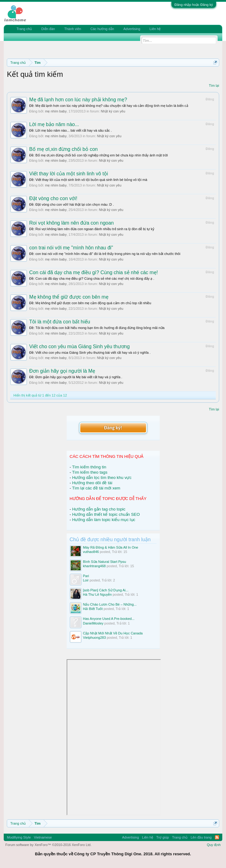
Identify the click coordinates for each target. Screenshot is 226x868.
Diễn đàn (48, 29)
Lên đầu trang (201, 837)
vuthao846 (91, 552)
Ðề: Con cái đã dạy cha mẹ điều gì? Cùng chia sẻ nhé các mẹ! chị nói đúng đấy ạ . (92, 278)
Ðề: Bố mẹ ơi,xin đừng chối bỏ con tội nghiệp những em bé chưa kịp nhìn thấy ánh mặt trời (98, 155)
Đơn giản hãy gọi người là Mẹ (62, 371)
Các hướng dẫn (102, 29)
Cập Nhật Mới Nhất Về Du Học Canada (113, 633)
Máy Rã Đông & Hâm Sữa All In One (111, 547)
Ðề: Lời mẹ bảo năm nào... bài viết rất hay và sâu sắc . (70, 130)
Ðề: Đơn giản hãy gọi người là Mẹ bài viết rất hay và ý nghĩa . (76, 377)
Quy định (214, 845)
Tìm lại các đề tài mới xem (96, 488)
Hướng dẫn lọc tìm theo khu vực (102, 478)
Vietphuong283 (95, 638)
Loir (86, 580)
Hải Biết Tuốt (93, 609)
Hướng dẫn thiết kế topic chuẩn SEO (106, 514)
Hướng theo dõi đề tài (92, 483)
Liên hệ (155, 29)
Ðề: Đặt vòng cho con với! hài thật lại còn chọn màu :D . (71, 204)
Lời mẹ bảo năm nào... (54, 124)
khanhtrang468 (94, 566)
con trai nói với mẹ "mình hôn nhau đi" (71, 248)
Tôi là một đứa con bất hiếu (60, 322)
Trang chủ (24, 29)
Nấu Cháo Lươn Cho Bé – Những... (110, 604)
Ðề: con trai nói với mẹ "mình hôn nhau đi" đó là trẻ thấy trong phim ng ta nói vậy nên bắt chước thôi (105, 254)
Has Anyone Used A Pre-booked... (109, 619)
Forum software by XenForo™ (48, 845)
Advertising (132, 29)
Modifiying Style (19, 837)
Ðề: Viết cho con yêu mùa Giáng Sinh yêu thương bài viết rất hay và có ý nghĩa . (90, 353)
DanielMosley (93, 623)
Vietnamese (43, 837)
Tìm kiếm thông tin (89, 467)
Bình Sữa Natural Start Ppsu (105, 562)
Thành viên (73, 29)
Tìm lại (214, 85)
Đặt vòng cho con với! (53, 198)
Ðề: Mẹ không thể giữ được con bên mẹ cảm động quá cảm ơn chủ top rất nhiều (90, 303)
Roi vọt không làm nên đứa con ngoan (71, 223)
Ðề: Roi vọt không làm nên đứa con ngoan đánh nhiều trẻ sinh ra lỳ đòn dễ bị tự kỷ (92, 229)
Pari (86, 576)
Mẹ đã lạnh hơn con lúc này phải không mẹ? (78, 100)
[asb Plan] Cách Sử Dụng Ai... (106, 590)
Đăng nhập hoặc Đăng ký (194, 5)
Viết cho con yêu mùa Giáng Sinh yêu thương (79, 346)
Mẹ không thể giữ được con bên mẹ (69, 297)
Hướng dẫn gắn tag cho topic (99, 509)
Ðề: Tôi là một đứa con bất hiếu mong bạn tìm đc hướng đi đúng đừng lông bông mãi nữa (97, 328)
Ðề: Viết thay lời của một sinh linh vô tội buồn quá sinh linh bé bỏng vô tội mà (88, 180)
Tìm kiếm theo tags (90, 472)
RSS (217, 837)
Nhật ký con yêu (113, 111)
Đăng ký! (113, 428)
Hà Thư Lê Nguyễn (97, 594)
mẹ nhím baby (56, 111)
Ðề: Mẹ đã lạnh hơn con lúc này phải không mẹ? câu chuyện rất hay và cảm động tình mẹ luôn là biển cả (109, 106)
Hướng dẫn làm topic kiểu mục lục (104, 520)
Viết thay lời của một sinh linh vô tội (69, 174)
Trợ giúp (163, 837)
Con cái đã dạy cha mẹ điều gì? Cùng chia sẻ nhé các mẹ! (93, 272)
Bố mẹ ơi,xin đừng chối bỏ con (63, 149)
